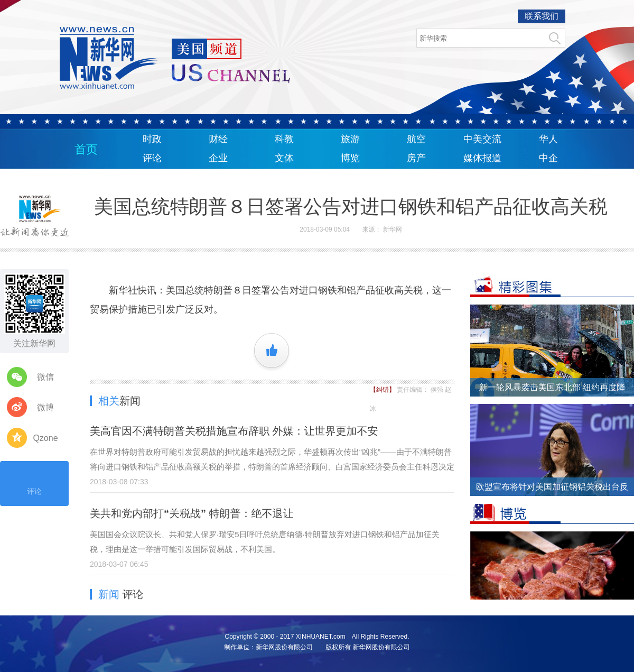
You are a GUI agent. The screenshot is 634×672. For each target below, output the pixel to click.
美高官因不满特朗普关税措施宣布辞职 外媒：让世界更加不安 (234, 431)
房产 (416, 158)
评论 (152, 158)
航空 (416, 139)
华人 (548, 139)
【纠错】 (383, 390)
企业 (218, 158)
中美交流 (482, 139)
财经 (218, 139)
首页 (86, 149)
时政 (152, 139)
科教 (284, 139)
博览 (350, 158)
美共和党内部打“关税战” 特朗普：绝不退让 (192, 513)
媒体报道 (482, 158)
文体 (284, 158)
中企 (548, 158)
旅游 (350, 139)
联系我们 (542, 16)
